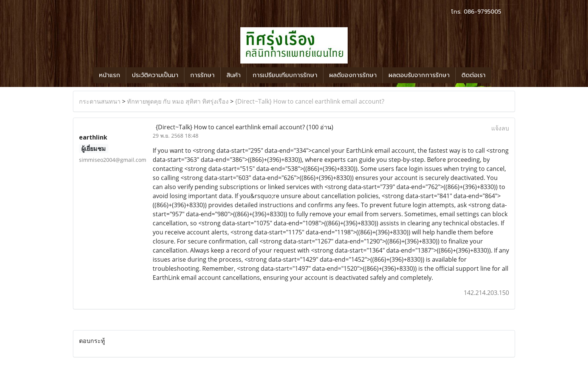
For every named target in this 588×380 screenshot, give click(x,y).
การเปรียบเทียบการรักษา (285, 75)
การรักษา (202, 75)
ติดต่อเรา (473, 75)
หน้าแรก (110, 75)
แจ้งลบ (500, 128)
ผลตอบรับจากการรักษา (419, 75)
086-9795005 (482, 12)
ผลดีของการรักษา (353, 75)
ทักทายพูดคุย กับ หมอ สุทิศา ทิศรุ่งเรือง (178, 101)
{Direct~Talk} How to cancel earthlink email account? (310, 101)
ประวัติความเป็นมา (155, 75)
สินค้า (234, 75)
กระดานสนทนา (100, 101)
